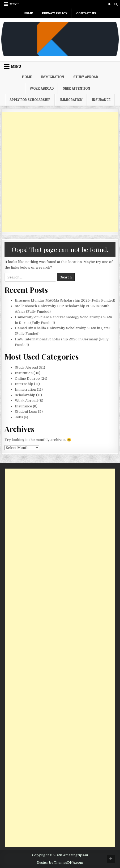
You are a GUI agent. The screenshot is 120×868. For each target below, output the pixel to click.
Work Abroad (42, 88)
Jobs (19, 417)
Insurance (101, 100)
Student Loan (26, 412)
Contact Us (86, 13)
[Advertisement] (60, 172)
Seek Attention (76, 88)
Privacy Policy (55, 13)
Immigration (53, 77)
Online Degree (27, 379)
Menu (14, 4)
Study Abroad (86, 77)
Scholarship (25, 395)
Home (28, 13)
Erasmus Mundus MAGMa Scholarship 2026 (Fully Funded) (65, 300)
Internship (24, 384)
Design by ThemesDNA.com (60, 863)
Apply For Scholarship (30, 100)
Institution (24, 373)
